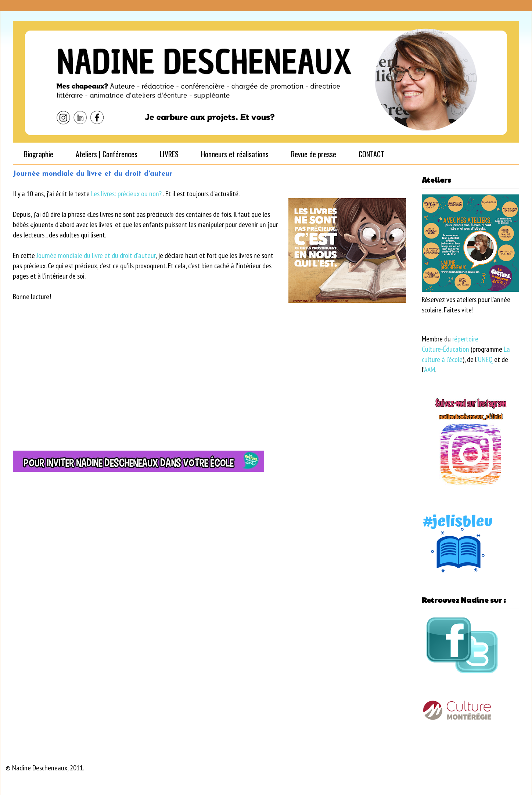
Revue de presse (314, 154)
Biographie (39, 154)
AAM (429, 370)
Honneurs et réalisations (235, 154)
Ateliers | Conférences (107, 154)
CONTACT (371, 154)
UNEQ (485, 359)
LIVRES (169, 154)
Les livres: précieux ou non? (127, 194)
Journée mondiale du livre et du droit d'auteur (96, 255)
